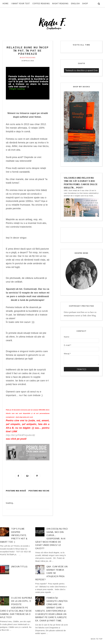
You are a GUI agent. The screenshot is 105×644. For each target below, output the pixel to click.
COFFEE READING (41, 3)
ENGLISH (75, 3)
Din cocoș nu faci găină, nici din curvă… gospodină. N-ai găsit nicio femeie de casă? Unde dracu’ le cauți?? (52, 539)
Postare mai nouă (16, 491)
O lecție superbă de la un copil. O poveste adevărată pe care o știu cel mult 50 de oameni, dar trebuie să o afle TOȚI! (16, 608)
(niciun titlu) (19, 567)
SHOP (85, 3)
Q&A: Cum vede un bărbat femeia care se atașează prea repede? (51, 573)
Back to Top (97, 639)
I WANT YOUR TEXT (21, 3)
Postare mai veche (39, 491)
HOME (6, 3)
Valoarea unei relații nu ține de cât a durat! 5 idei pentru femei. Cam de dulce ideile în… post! (81, 183)
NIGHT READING (60, 3)
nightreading (28, 58)
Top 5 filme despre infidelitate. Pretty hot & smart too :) (14, 536)
